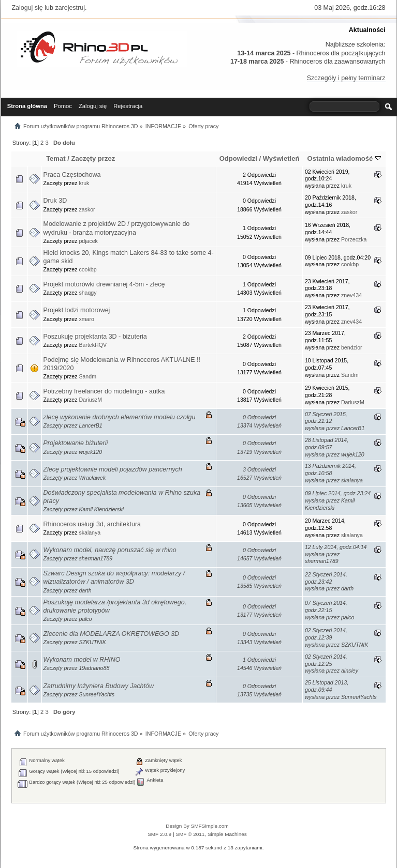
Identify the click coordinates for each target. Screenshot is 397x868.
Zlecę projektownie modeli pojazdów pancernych (113, 469)
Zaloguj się (27, 8)
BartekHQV (93, 345)
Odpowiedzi (238, 158)
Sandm (87, 376)
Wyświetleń (281, 158)
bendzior (352, 347)
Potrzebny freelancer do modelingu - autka (104, 391)
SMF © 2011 (190, 834)
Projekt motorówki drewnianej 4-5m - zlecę (104, 284)
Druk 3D (55, 201)
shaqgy (87, 293)
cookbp (87, 269)
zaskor (87, 209)
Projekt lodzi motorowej (77, 310)
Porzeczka (354, 239)
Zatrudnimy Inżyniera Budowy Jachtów (99, 686)
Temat (56, 158)
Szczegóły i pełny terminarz (346, 78)
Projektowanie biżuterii (76, 443)
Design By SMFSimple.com (197, 826)
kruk (84, 183)
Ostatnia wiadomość (344, 158)
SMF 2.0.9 (159, 834)
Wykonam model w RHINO (82, 660)
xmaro (86, 319)
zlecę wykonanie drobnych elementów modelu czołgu (120, 417)
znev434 (351, 295)
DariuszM (90, 400)
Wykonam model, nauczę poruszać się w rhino (110, 550)
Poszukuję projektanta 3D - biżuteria (95, 337)
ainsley (350, 671)
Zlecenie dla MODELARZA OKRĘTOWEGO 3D (112, 634)
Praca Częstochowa (72, 175)
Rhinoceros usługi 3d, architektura (92, 524)
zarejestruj (70, 8)
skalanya (352, 480)
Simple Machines (227, 834)
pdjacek (88, 241)
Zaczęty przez (93, 158)
